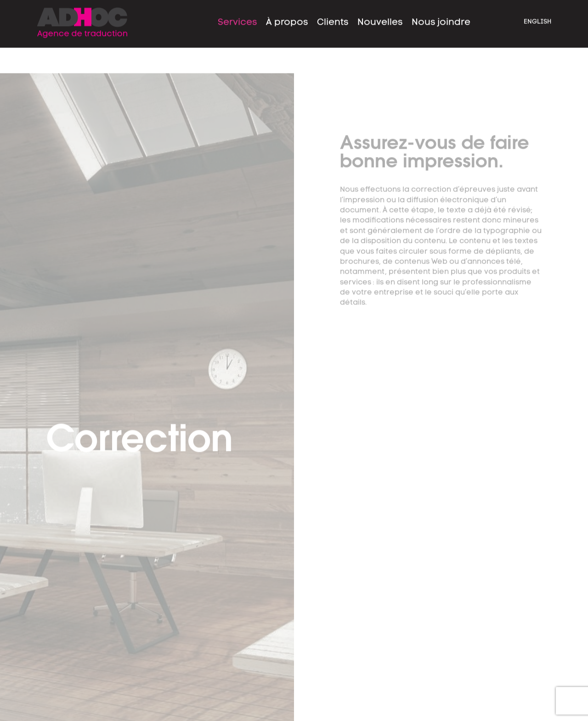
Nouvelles (380, 17)
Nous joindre (441, 17)
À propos (287, 17)
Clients (333, 17)
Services (237, 17)
